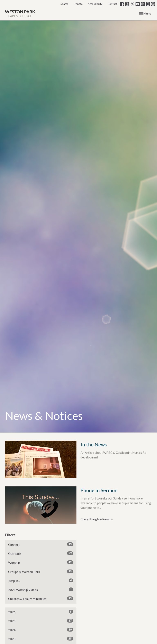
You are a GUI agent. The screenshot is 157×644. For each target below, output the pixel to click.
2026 (41, 612)
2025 (41, 621)
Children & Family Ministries (41, 598)
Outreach (41, 553)
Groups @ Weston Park (41, 572)
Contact (112, 4)
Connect (41, 544)
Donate (78, 4)
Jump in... (41, 581)
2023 (41, 639)
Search (64, 4)
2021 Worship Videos (41, 589)
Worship (41, 562)
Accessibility (95, 4)
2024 (41, 630)
